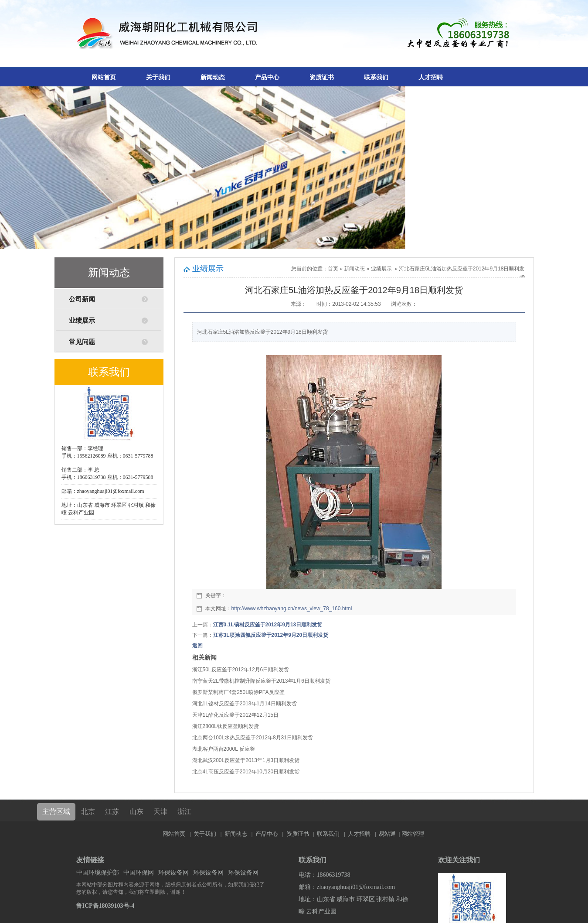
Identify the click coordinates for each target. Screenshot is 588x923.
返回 (197, 646)
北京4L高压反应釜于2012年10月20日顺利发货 (246, 772)
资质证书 (322, 77)
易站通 (390, 834)
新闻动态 (213, 77)
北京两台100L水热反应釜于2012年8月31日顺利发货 (253, 738)
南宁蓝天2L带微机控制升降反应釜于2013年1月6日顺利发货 (261, 681)
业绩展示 (82, 321)
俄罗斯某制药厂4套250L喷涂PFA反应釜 (238, 692)
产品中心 (267, 77)
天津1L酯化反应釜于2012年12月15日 (236, 715)
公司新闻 (82, 299)
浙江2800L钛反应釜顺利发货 (226, 726)
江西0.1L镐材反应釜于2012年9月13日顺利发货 (268, 625)
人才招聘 (431, 77)
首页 (333, 269)
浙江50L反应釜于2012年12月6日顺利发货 (241, 670)
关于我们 (158, 77)
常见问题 (82, 342)
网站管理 (413, 834)
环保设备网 (173, 873)
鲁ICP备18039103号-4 (105, 906)
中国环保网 (139, 873)
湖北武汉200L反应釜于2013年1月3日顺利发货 (246, 760)
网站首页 (104, 77)
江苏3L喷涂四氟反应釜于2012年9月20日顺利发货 (271, 635)
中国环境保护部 (98, 873)
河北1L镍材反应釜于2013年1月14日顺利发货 (245, 704)
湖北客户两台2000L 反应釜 (224, 749)
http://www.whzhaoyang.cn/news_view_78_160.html (292, 608)
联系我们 (376, 77)
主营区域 (56, 812)
